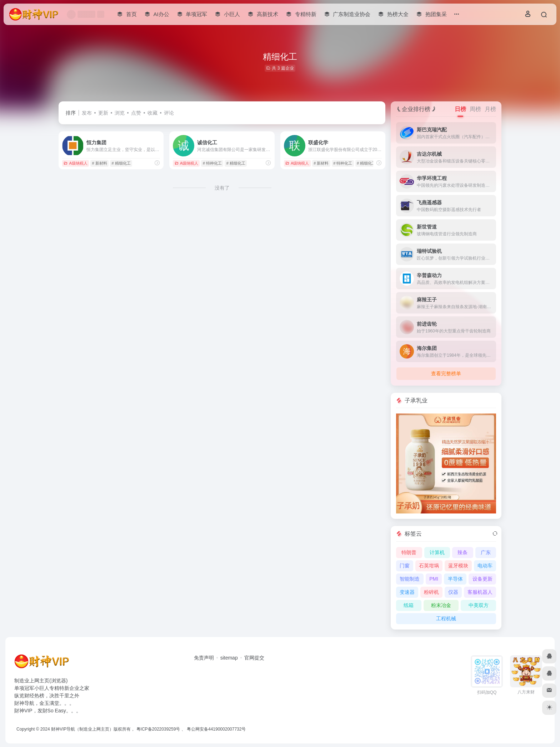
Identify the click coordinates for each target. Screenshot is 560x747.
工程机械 (446, 618)
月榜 (490, 109)
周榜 (475, 109)
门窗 (405, 566)
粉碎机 (431, 592)
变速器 (407, 592)
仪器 (453, 592)
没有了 (222, 188)
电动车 (485, 566)
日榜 (460, 109)
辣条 (462, 552)
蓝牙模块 (458, 566)
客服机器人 (480, 592)
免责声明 (204, 658)
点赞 (136, 113)
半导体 (455, 579)
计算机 (437, 552)
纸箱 (409, 605)
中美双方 (479, 605)
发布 (87, 113)
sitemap (229, 658)
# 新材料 (100, 163)
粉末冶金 (441, 605)
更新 (103, 113)
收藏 (152, 113)
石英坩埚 (429, 566)
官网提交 (254, 658)
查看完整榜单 (446, 373)
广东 (486, 552)
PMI (434, 579)
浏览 (120, 113)
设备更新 (482, 579)
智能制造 (410, 579)
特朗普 (409, 552)
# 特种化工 (212, 163)
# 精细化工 (121, 163)
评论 (169, 113)
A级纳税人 (75, 163)
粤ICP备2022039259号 (158, 729)
